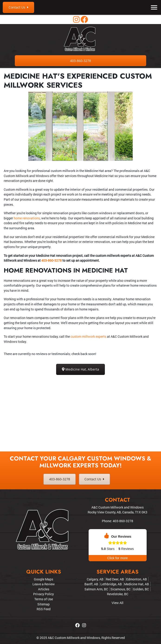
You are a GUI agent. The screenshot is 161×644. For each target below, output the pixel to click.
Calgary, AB (95, 579)
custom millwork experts (88, 336)
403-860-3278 (80, 61)
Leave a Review (44, 584)
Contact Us (18, 7)
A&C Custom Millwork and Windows (74, 638)
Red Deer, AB (115, 579)
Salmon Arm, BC (96, 589)
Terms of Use (44, 599)
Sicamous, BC (121, 589)
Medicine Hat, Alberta (80, 369)
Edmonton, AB (137, 579)
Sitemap (43, 604)
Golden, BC (141, 589)
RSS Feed (44, 609)
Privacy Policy (43, 594)
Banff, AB (91, 584)
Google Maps (43, 579)
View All (118, 603)
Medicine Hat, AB (137, 584)
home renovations (27, 218)
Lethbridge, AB (111, 584)
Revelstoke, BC (118, 594)
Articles (44, 589)
